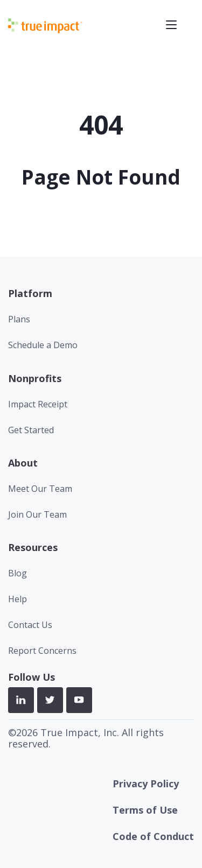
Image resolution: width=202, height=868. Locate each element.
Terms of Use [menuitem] (145, 810)
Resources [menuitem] (33, 547)
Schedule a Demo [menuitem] (43, 345)
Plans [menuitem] (19, 319)
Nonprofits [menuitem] (35, 378)
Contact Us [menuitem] (30, 625)
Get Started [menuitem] (31, 430)
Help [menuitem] (18, 599)
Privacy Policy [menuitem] (146, 784)
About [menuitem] (23, 463)
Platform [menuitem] (30, 293)
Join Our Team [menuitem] (37, 514)
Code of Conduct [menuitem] (153, 836)
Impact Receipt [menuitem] (38, 404)
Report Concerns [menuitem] (42, 651)
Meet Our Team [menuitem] (40, 489)
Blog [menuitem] (18, 573)
